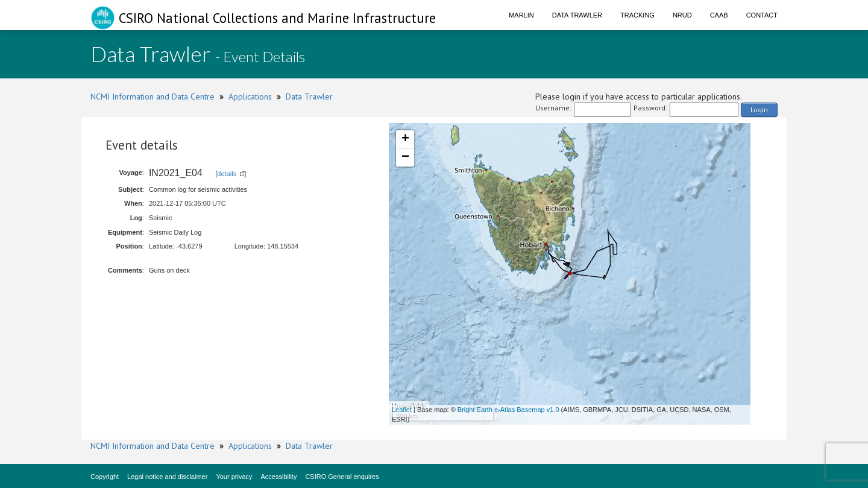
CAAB (719, 15)
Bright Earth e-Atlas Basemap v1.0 (508, 410)
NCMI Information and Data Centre (153, 97)
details (227, 174)
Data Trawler (577, 15)
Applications (250, 97)
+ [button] (405, 139)
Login (759, 109)
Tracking (637, 15)
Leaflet (402, 410)
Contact (762, 15)
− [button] (405, 157)
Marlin (521, 15)
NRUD (682, 15)
